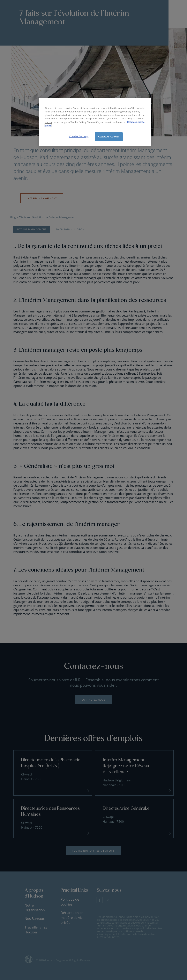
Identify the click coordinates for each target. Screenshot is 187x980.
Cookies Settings (79, 136)
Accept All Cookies (109, 137)
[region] (95, 122)
